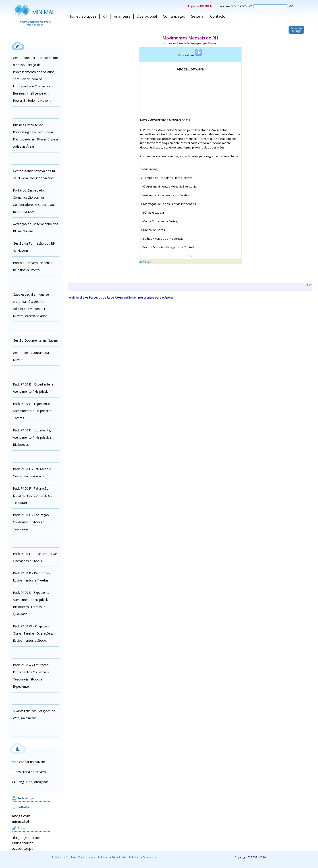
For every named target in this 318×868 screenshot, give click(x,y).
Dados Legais (87, 857)
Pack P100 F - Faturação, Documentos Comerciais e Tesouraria (33, 496)
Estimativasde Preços (296, 30)
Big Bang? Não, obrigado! (29, 782)
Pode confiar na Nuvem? (29, 762)
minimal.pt (21, 821)
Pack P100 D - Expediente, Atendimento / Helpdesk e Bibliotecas (32, 437)
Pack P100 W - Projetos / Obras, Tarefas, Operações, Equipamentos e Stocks (33, 633)
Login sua (253, 6)
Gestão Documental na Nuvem (35, 340)
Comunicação (174, 16)
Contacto (218, 16)
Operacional (147, 16)
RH (105, 16)
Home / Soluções (82, 16)
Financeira (122, 16)
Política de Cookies (64, 857)
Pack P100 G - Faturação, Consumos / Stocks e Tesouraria (31, 522)
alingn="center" (190, 163)
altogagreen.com (26, 838)
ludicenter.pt (22, 843)
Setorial (198, 16)
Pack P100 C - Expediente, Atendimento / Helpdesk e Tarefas (32, 411)
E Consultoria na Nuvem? (29, 772)
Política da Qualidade (142, 857)
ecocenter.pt (22, 848)
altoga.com (21, 816)
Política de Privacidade (112, 857)
